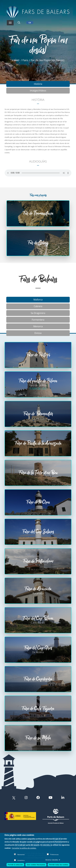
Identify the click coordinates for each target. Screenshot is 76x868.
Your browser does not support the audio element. (38, 173)
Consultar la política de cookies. (24, 848)
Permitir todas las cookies (59, 865)
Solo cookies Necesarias (36, 865)
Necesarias (21, 854)
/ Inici (16, 60)
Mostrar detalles (53, 860)
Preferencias (54, 854)
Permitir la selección (15, 865)
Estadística (21, 860)
